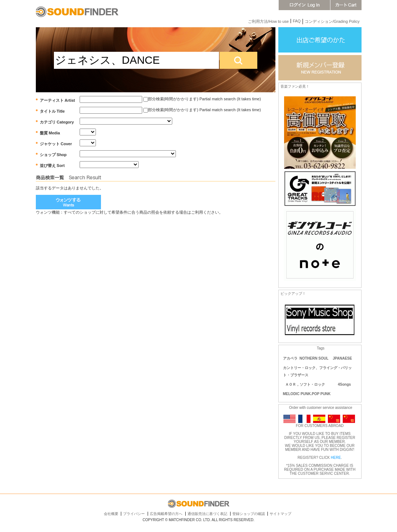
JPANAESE (343, 358)
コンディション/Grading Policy (332, 21)
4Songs (345, 384)
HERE (336, 458)
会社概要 (111, 514)
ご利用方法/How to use (268, 21)
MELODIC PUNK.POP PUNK (307, 394)
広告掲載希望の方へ (166, 514)
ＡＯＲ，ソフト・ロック (305, 384)
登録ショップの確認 (249, 514)
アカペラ (290, 358)
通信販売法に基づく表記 (207, 514)
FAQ (297, 21)
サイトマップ (280, 514)
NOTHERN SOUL (314, 358)
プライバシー (134, 514)
